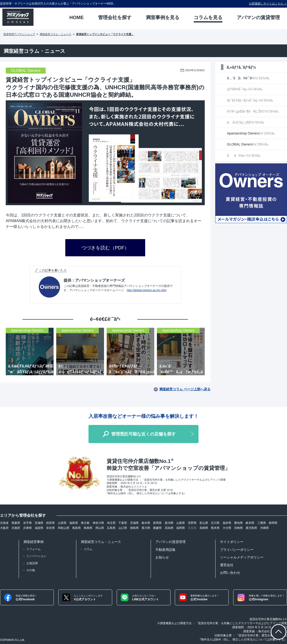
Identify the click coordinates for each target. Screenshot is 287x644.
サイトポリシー (232, 542)
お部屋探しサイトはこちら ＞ (268, 4)
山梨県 (181, 523)
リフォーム (33, 549)
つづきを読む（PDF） (105, 248)
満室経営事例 (33, 542)
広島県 (111, 528)
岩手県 (28, 523)
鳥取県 (77, 528)
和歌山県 (64, 528)
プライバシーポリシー (237, 550)
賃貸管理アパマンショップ (19, 34)
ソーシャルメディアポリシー (242, 557)
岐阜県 (250, 523)
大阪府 (4, 528)
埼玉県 (111, 523)
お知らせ (162, 557)
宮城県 (39, 523)
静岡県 (273, 523)
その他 (31, 570)
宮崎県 (238, 528)
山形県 (62, 523)
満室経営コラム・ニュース (55, 34)
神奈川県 (98, 523)
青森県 (16, 523)
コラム (88, 549)
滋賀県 (39, 528)
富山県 (204, 523)
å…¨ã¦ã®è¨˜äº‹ (248, 78)
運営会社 (227, 565)
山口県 (123, 528)
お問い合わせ (230, 573)
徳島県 (134, 528)
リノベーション (36, 556)
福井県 (227, 523)
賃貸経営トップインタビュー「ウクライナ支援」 (105, 34)
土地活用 (32, 563)
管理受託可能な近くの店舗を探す (143, 434)
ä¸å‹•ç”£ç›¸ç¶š (246, 122)
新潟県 (169, 523)
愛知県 (238, 523)
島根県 (88, 528)
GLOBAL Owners (248, 144)
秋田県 (50, 523)
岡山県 (100, 528)
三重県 (262, 523)
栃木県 (146, 523)
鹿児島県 (251, 528)
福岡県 (181, 528)
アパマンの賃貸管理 (171, 542)
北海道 (4, 523)
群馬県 (157, 523)
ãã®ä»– (244, 156)
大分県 (227, 528)
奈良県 (50, 528)
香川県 (146, 528)
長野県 (192, 523)
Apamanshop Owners (251, 133)
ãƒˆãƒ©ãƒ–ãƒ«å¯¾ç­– (250, 100)
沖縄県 (265, 528)
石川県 (215, 523)
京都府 (16, 528)
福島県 (74, 523)
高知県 (169, 528)
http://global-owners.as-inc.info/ (147, 290)
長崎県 (204, 528)
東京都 (85, 523)
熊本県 (215, 528)
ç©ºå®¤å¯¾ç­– (245, 89)
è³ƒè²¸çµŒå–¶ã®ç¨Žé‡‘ (253, 111)
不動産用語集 (166, 550)
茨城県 (134, 523)
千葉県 (123, 523)
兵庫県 (28, 528)
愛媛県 (157, 528)
